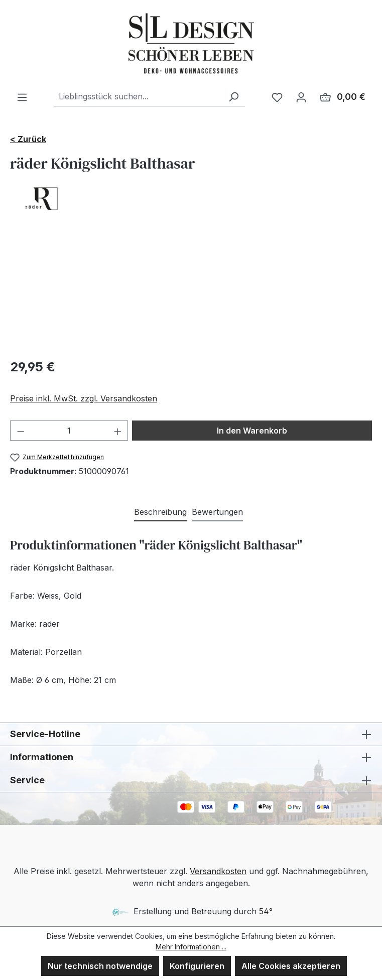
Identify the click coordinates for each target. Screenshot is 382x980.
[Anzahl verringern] (21, 431)
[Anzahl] (69, 431)
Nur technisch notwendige (100, 966)
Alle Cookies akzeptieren (291, 966)
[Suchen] (233, 97)
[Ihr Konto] (301, 97)
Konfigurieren (197, 966)
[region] (191, 293)
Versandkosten (218, 871)
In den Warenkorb (252, 431)
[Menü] (22, 97)
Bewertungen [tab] (217, 512)
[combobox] (138, 97)
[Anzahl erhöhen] (118, 431)
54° (266, 911)
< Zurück (28, 139)
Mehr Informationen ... (191, 947)
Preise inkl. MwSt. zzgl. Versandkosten (84, 398)
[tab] (160, 512)
